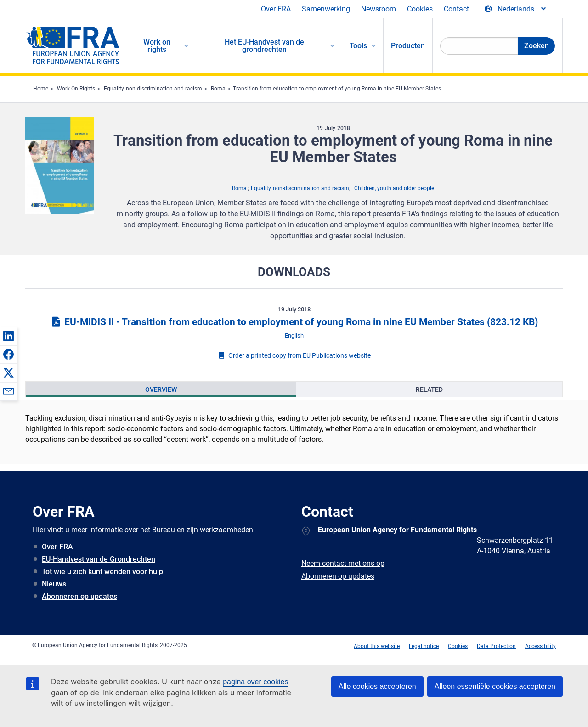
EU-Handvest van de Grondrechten (99, 559)
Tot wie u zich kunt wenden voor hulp (102, 572)
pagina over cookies (255, 682)
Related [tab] (429, 389)
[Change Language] (516, 9)
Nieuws (54, 584)
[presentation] (161, 389)
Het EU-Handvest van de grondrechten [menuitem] (264, 46)
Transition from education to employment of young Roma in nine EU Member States (337, 89)
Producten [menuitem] (408, 46)
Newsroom (379, 9)
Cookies (420, 9)
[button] (8, 336)
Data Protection (496, 646)
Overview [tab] (161, 389)
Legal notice (424, 646)
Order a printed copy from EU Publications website (294, 355)
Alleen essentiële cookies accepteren (495, 686)
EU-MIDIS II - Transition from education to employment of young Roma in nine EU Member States (294, 322)
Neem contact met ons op (343, 563)
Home (41, 89)
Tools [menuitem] (358, 46)
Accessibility (540, 646)
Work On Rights (76, 89)
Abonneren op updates (79, 596)
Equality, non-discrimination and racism (153, 89)
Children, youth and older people (394, 188)
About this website (377, 646)
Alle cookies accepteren (377, 686)
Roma (218, 89)
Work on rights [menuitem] (157, 46)
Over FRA (276, 9)
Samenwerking (326, 9)
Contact (456, 9)
